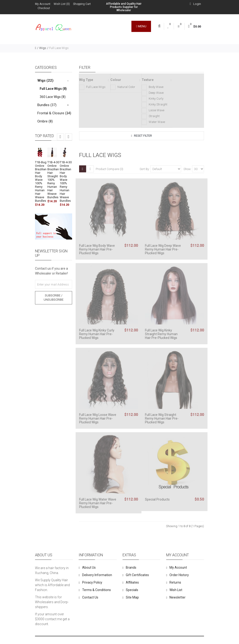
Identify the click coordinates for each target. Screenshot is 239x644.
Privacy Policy (92, 582)
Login (195, 4)
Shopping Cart (82, 4)
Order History (179, 575)
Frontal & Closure (54, 113)
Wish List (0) (62, 4)
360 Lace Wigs (53, 97)
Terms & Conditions (97, 590)
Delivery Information (97, 575)
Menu (141, 26)
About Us (89, 567)
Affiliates (132, 582)
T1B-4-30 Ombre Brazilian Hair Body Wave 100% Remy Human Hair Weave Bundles (66, 181)
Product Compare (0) (109, 169)
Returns (175, 582)
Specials (132, 590)
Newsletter (177, 597)
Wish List (176, 590)
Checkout (44, 8)
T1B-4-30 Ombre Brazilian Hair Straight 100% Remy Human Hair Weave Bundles (53, 180)
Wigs (43, 48)
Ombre (45, 121)
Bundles (47, 105)
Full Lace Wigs (59, 48)
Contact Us (90, 597)
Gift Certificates (137, 575)
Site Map (132, 597)
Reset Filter (142, 136)
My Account (43, 4)
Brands (131, 567)
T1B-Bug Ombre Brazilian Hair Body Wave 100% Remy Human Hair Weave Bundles (41, 181)
